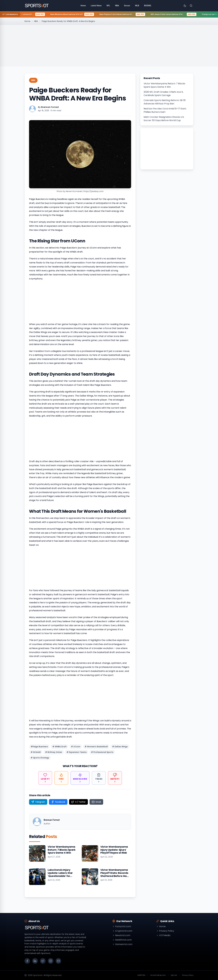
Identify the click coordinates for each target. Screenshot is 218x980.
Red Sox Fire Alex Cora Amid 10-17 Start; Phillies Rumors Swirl (165, 110)
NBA (36, 21)
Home (27, 21)
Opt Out (174, 975)
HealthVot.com (122, 940)
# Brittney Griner (54, 752)
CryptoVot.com (122, 931)
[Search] (191, 6)
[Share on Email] (96, 802)
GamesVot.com (122, 944)
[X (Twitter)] (43, 961)
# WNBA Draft (60, 747)
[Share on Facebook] (58, 802)
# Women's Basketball (96, 747)
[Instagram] (51, 961)
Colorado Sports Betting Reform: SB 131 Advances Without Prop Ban (165, 102)
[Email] (58, 961)
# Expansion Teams (77, 752)
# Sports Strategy (40, 758)
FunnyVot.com (122, 926)
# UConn (76, 747)
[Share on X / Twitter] (78, 802)
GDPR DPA (141, 975)
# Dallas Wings (120, 747)
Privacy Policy (165, 931)
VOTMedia (163, 935)
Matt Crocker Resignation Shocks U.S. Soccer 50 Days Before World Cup (164, 119)
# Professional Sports (102, 752)
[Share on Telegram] (38, 802)
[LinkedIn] (35, 961)
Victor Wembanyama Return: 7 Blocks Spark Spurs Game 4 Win (164, 85)
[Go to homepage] (37, 6)
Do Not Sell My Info (158, 975)
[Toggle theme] (185, 6)
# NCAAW (36, 752)
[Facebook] (27, 961)
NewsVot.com (121, 935)
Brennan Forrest (50, 107)
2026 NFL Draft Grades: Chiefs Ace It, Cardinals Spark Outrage (163, 94)
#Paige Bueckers (39, 747)
